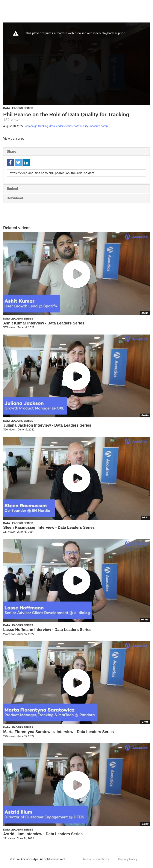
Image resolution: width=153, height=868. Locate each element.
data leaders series (61, 126)
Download (15, 198)
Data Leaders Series (18, 108)
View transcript (14, 139)
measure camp (99, 126)
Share (11, 152)
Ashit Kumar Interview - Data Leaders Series (44, 323)
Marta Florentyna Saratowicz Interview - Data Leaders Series (58, 732)
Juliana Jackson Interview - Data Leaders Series (47, 425)
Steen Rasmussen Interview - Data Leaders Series (49, 527)
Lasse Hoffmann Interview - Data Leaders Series (47, 630)
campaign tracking (37, 126)
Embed (12, 189)
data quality (81, 126)
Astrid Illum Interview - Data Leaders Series (43, 834)
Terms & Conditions (96, 859)
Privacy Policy (128, 859)
